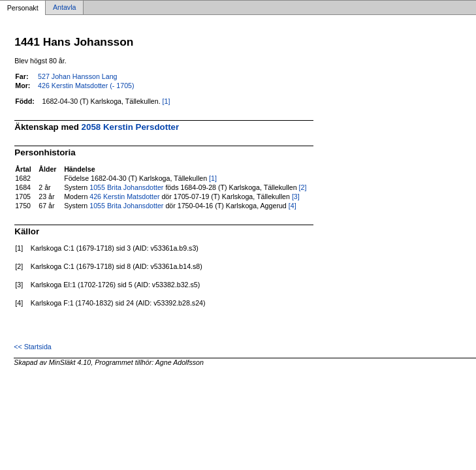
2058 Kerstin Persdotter (131, 127)
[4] (293, 206)
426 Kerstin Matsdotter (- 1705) (86, 86)
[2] (303, 187)
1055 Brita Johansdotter (126, 187)
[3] (296, 196)
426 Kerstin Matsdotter (124, 196)
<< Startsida (32, 347)
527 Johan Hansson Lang (77, 76)
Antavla (65, 8)
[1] (167, 101)
